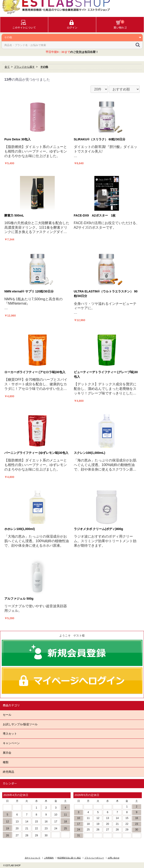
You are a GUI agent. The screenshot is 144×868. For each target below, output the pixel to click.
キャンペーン (11, 743)
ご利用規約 (49, 858)
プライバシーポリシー (94, 858)
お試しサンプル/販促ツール (20, 724)
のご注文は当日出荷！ (72, 52)
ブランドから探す (24, 67)
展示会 (7, 753)
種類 (6, 762)
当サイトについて (33, 858)
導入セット (10, 734)
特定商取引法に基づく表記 (69, 858)
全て (7, 67)
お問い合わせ (114, 858)
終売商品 (8, 772)
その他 (44, 67)
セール (7, 715)
